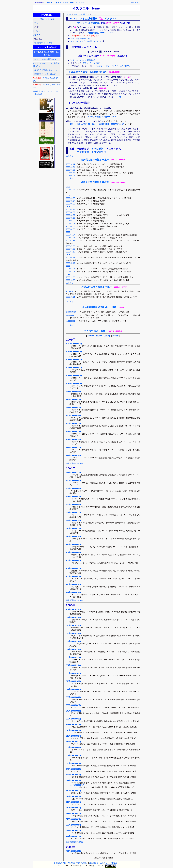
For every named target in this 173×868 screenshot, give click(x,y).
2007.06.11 (70, 173)
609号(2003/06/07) (73, 747)
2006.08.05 (70, 221)
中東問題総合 (47, 15)
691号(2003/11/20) (73, 649)
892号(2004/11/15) (73, 472)
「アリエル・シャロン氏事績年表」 (83, 60)
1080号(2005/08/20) (74, 344)
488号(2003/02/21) (73, 831)
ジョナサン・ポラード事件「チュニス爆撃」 (113, 66)
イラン (36, 23)
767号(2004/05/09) (73, 552)
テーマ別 (74, 3)
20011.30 (70, 291)
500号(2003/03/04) (73, 825)
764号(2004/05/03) (73, 560)
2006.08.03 (70, 226)
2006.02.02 (70, 272)
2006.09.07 (70, 201)
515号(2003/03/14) (73, 802)
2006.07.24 (70, 241)
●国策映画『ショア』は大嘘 (44, 74)
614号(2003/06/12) (73, 742)
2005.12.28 (70, 277)
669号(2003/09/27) (73, 697)
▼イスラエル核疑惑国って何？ (46, 59)
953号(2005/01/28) (73, 432)
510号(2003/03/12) (73, 819)
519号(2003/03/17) (73, 791)
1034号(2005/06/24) (74, 352)
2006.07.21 (70, 249)
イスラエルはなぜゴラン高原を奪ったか (85, 41)
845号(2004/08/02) (73, 504)
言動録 (66, 3)
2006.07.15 (70, 252)
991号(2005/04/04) (73, 392)
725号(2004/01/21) (73, 584)
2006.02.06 (70, 269)
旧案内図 (135, 3)
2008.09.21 (70, 167)
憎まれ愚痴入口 (60, 863)
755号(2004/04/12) (73, 576)
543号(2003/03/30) (73, 775)
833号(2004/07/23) (73, 520)
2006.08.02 (70, 229)
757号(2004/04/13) (73, 568)
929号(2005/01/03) (73, 455)
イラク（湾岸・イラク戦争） (45, 19)
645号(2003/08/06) (73, 711)
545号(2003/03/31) (73, 769)
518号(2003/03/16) (73, 796)
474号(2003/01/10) (73, 836)
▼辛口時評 (98, 149)
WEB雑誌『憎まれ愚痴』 (78, 863)
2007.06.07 (70, 176)
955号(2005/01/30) (73, 423)
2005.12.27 (70, 280)
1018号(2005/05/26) (74, 376)
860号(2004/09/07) (73, 481)
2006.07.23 (70, 246)
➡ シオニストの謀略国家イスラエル (93, 19)
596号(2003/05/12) (73, 763)
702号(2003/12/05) (73, 609)
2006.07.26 (70, 238)
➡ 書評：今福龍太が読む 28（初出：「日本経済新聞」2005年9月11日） (96, 124)
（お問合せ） (114, 863)
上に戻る (70, 156)
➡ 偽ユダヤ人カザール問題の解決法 (87, 72)
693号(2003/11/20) (73, 633)
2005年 (91, 336)
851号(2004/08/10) (73, 497)
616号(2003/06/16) (73, 730)
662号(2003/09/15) (73, 705)
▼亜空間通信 (99, 152)
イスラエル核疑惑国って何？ (80, 39)
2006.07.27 (70, 235)
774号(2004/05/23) (73, 544)
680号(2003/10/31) (73, 673)
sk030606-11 (71, 315)
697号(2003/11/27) (73, 617)
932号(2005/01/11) (73, 448)
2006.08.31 (70, 209)
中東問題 (83, 14)
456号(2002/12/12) (73, 851)
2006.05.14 (70, 257)
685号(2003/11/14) (73, 657)
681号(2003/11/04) (73, 665)
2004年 (99, 336)
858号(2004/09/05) (73, 488)
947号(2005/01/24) (73, 439)
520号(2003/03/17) (77, 785)
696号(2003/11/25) (73, 625)
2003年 (107, 336)
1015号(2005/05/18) (74, 384)
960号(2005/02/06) (73, 416)
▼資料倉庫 (83, 152)
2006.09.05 (70, 204)
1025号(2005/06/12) (74, 368)
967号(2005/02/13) (73, 408)
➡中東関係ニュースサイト (44, 43)
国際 (75, 14)
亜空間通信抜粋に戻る (75, 463)
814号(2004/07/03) (73, 536)
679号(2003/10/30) (73, 681)
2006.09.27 (70, 198)
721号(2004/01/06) (73, 592)
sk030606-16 (71, 312)
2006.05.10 (70, 263)
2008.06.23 (70, 170)
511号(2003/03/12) (73, 814)
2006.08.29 (70, 212)
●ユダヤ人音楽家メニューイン (45, 70)
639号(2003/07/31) (73, 719)
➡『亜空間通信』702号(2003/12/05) (100, 33)
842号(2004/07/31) (73, 512)
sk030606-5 (71, 321)
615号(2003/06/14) (73, 736)
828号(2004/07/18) (73, 528)
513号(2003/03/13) (73, 808)
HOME (50, 3)
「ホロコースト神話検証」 (89, 23)
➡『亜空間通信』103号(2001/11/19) (102, 117)
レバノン (37, 31)
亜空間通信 (94, 863)
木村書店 (58, 3)
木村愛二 (82, 3)
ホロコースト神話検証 (47, 47)
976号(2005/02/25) (73, 400)
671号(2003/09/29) (73, 689)
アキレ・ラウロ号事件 (92, 63)
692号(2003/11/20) (73, 641)
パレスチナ (38, 35)
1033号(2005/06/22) (74, 360)
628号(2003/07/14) (73, 725)
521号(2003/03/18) (73, 780)
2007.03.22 (70, 190)
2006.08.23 (70, 215)
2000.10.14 (70, 297)
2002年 (115, 336)
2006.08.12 (70, 218)
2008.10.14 (70, 164)
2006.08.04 (70, 224)
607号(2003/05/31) (73, 755)
